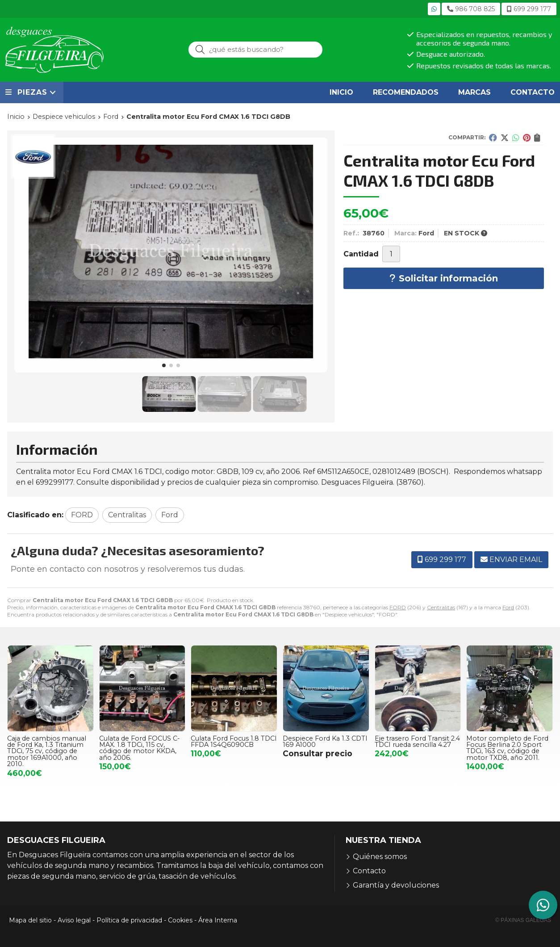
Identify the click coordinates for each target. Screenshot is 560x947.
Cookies (180, 920)
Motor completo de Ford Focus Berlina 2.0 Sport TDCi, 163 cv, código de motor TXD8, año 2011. (507, 748)
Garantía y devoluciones (396, 885)
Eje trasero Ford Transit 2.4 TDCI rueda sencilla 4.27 (417, 742)
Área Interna (218, 920)
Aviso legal (74, 920)
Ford (508, 607)
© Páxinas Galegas (523, 920)
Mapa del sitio (30, 920)
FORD (398, 607)
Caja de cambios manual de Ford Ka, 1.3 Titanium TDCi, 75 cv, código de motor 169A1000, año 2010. (47, 751)
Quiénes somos (380, 857)
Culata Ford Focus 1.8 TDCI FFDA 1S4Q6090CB (234, 742)
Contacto (369, 871)
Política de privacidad (129, 920)
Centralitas (441, 607)
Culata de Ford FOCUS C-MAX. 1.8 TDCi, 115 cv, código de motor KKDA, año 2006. (140, 748)
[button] (164, 365)
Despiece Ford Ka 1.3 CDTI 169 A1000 (325, 742)
